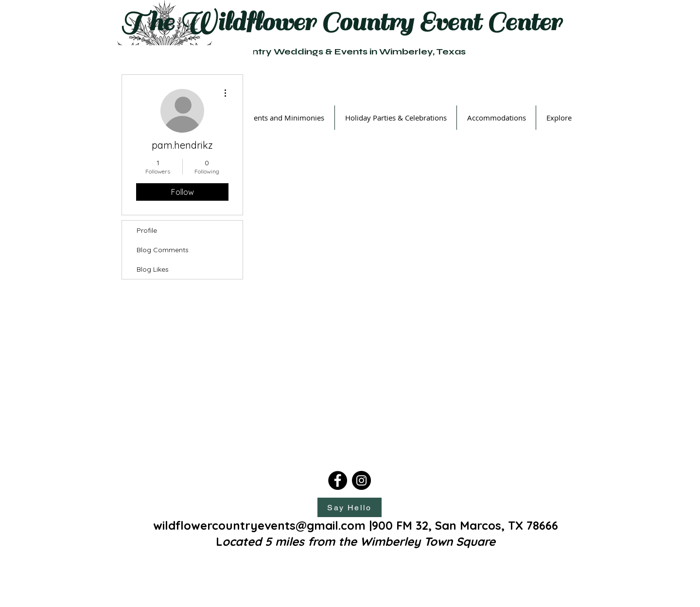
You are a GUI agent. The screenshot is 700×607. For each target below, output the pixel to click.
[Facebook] (338, 480)
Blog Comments (163, 250)
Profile (147, 230)
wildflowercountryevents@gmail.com (259, 525)
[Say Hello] (350, 507)
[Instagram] (361, 480)
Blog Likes (153, 269)
